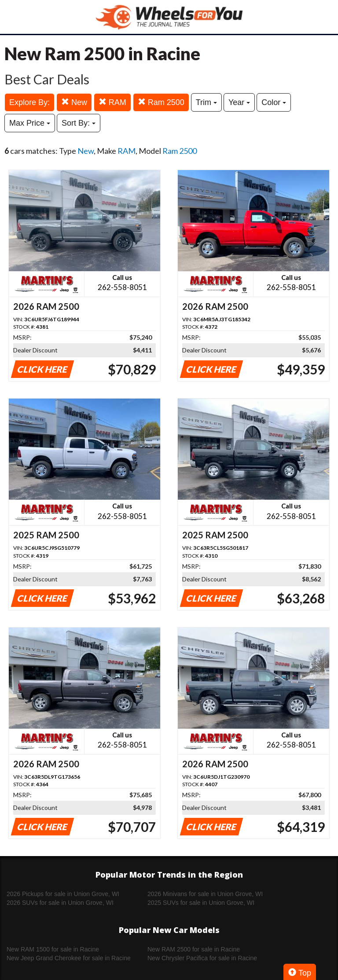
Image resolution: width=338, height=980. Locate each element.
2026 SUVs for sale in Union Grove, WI (60, 903)
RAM (112, 102)
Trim (206, 102)
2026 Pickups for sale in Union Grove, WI (63, 894)
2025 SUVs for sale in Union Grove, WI (201, 903)
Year (239, 102)
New (74, 102)
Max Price (30, 123)
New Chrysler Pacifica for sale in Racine (202, 958)
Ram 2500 (161, 102)
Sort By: (79, 123)
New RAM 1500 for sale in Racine (53, 949)
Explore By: (29, 102)
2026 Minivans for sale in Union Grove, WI (205, 894)
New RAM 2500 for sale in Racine (194, 949)
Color (274, 102)
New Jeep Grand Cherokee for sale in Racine (69, 958)
